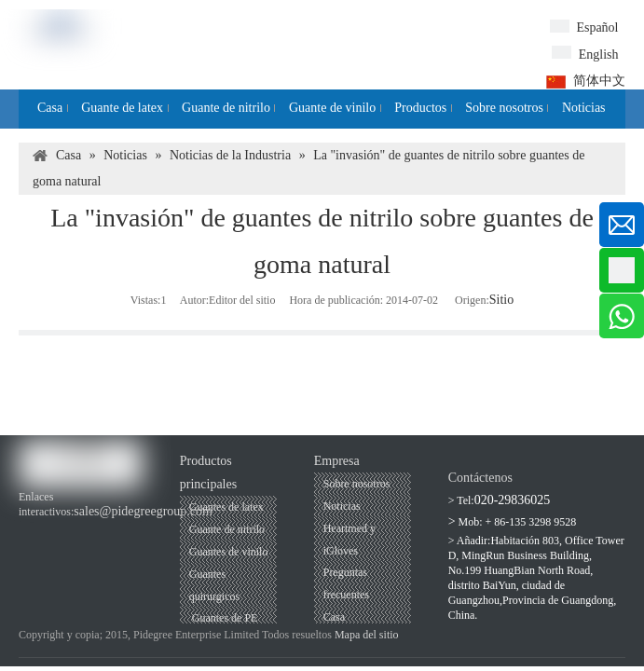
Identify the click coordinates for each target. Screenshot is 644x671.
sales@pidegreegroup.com (143, 511)
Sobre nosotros (357, 484)
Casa (334, 617)
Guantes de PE (224, 618)
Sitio (501, 300)
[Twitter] (124, 531)
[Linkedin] (93, 531)
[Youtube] (62, 531)
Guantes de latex (226, 507)
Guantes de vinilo (229, 552)
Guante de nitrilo (227, 529)
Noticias (342, 506)
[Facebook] (30, 531)
